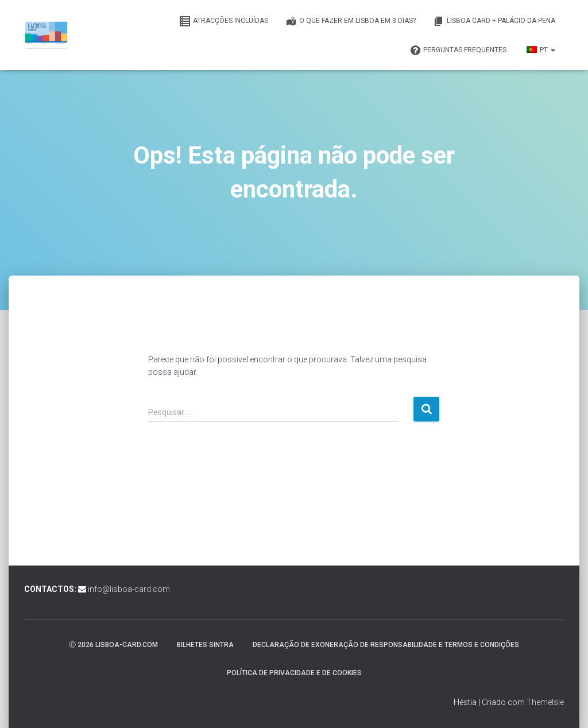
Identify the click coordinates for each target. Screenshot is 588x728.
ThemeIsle (545, 702)
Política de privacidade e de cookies (294, 673)
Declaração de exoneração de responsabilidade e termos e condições (386, 645)
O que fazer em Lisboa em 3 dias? (351, 21)
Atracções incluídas (224, 21)
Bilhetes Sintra (205, 645)
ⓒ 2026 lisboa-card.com (113, 645)
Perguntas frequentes (458, 51)
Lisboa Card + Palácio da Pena (494, 21)
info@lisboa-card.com (129, 589)
